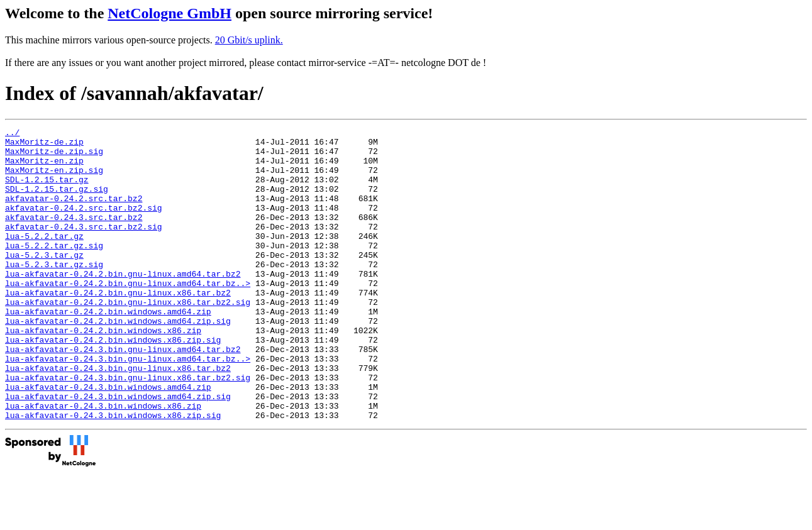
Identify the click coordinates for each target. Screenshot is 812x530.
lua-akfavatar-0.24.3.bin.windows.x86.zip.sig (113, 473)
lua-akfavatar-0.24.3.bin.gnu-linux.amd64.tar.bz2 (123, 394)
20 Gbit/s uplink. (249, 40)
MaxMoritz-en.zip (44, 168)
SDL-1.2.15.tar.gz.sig (57, 202)
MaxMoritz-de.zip (44, 145)
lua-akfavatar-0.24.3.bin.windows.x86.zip (103, 462)
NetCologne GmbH (170, 13)
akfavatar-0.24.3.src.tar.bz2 (74, 236)
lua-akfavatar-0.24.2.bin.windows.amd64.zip (108, 349)
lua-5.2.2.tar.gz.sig (54, 270)
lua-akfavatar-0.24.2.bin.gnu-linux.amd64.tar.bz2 (123, 304)
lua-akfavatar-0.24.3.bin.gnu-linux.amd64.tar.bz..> (128, 406)
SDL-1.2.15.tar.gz (47, 190)
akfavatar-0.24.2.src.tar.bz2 (74, 213)
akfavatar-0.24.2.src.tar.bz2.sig (84, 224)
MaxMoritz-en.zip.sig (54, 179)
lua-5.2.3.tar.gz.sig (54, 292)
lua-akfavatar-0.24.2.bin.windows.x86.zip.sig (113, 383)
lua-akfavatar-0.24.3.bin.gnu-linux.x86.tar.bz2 (118, 417)
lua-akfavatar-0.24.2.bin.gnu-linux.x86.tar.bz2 (118, 326)
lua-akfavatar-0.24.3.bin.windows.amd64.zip (108, 439)
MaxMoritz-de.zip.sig (54, 157)
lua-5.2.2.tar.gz (44, 258)
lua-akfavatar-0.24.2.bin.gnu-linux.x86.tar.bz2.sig (128, 338)
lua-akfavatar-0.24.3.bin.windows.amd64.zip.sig (118, 451)
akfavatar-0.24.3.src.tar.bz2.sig (84, 247)
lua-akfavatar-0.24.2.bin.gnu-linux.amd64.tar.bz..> (128, 315)
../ (12, 134)
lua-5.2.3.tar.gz (44, 281)
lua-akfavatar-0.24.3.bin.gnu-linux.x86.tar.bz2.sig (128, 428)
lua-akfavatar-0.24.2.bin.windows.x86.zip (103, 372)
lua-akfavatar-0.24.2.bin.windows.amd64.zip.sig (118, 360)
